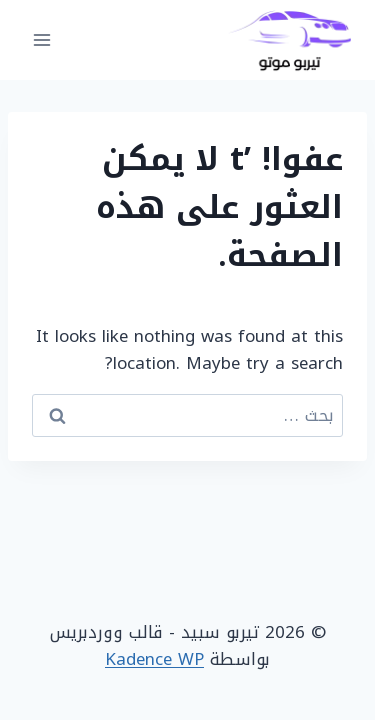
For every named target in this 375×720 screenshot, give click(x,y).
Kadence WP (154, 659)
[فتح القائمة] (42, 39)
